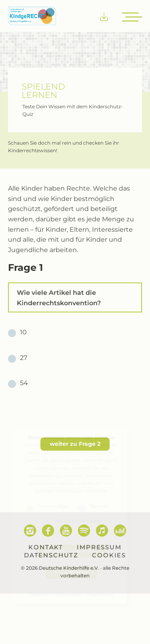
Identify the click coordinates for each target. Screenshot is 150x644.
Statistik (99, 506)
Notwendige (53, 506)
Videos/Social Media (77, 521)
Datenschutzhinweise (55, 594)
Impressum (100, 594)
